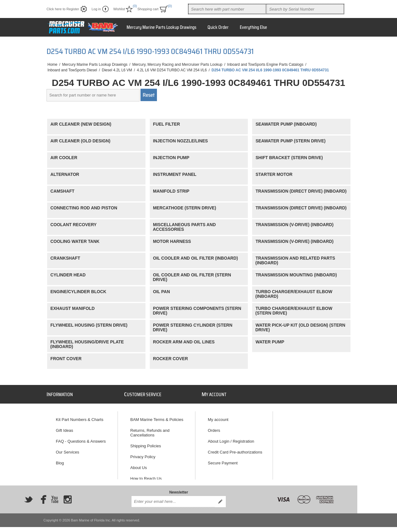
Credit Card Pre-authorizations (235, 449)
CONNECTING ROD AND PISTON (84, 208)
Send (220, 497)
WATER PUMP (270, 342)
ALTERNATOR (65, 174)
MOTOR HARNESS (172, 241)
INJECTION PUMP (171, 158)
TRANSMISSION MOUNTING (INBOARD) (296, 275)
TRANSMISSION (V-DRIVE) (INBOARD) (294, 225)
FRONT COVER (66, 359)
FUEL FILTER (166, 124)
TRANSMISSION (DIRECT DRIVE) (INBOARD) (301, 191)
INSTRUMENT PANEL (175, 174)
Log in (96, 9)
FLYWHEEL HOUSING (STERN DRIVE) (89, 325)
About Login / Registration (231, 438)
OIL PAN (161, 292)
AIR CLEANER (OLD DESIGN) (80, 141)
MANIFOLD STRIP (171, 191)
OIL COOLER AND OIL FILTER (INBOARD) (195, 258)
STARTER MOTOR (274, 174)
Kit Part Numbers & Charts (80, 417)
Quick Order (218, 27)
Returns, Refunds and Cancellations (150, 430)
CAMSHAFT (62, 191)
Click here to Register (63, 9)
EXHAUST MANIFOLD (73, 308)
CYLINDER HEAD (68, 275)
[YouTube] (55, 495)
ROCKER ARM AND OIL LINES (184, 342)
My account (218, 417)
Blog (60, 460)
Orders (214, 428)
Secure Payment (223, 460)
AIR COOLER (64, 158)
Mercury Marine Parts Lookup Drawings (161, 27)
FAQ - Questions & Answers (81, 438)
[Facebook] (42, 495)
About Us (138, 465)
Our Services (67, 449)
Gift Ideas (65, 428)
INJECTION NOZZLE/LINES (180, 141)
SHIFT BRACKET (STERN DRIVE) (289, 158)
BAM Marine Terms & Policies (157, 417)
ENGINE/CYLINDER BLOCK (78, 292)
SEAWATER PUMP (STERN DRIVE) (291, 141)
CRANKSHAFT (65, 258)
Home (52, 65)
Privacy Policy (143, 454)
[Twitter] (29, 495)
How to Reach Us (146, 476)
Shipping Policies (146, 443)
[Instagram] (68, 495)
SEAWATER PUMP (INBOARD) (286, 124)
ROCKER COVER (170, 359)
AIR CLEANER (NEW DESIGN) (81, 124)
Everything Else (253, 27)
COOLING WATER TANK (75, 241)
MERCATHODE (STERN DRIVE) (185, 208)
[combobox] (227, 9)
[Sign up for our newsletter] (173, 497)
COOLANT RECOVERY (74, 225)
